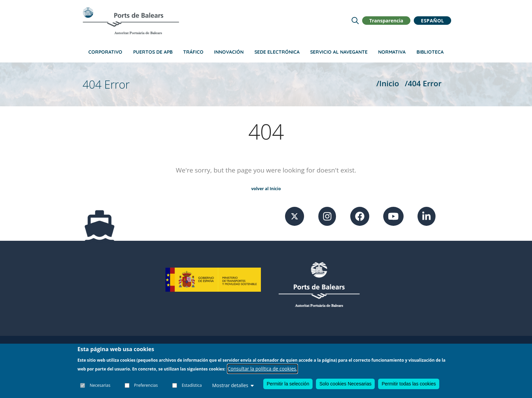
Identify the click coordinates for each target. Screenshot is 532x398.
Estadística (192, 385)
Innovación (229, 52)
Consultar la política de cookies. (262, 369)
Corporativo (105, 52)
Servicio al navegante (339, 52)
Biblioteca (430, 52)
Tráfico (193, 52)
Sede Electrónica (277, 52)
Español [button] (432, 21)
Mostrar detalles (233, 386)
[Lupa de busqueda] (355, 21)
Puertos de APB (153, 52)
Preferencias (146, 385)
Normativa (392, 52)
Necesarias (100, 385)
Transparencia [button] (386, 21)
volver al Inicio (266, 189)
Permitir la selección (288, 384)
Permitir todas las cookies (409, 384)
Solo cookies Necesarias (345, 384)
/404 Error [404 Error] (423, 83)
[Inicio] (131, 21)
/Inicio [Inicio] (388, 83)
